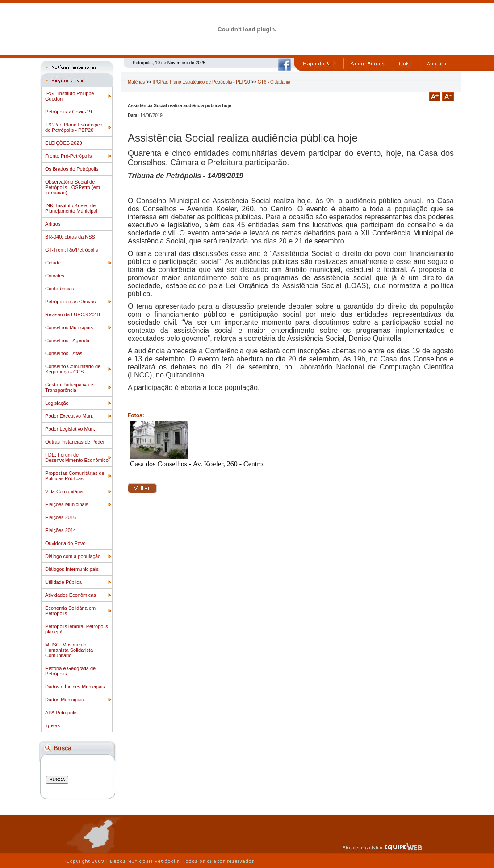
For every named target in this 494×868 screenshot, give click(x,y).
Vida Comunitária (64, 491)
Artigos (53, 224)
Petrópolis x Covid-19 (69, 112)
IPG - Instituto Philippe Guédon (69, 96)
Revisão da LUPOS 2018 (73, 314)
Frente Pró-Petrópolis (69, 156)
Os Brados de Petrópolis (72, 169)
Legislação (57, 403)
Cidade (53, 263)
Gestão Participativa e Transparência (69, 387)
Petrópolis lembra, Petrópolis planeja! (77, 629)
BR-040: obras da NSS (70, 237)
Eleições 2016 (61, 517)
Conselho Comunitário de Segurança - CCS (73, 369)
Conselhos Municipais (69, 327)
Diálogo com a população (73, 556)
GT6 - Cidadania (274, 82)
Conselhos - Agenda (67, 340)
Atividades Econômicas (71, 595)
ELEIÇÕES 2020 (64, 143)
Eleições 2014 (61, 530)
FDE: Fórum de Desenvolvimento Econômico (77, 457)
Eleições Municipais (67, 504)
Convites (55, 276)
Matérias (136, 82)
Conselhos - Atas (64, 353)
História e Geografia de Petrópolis (70, 671)
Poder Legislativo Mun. (70, 429)
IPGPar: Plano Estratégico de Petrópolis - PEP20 (74, 127)
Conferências (60, 289)
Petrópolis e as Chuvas (70, 302)
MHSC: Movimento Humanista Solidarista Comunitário (69, 650)
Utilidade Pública (63, 582)
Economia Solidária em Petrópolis (70, 611)
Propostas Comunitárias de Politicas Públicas (75, 476)
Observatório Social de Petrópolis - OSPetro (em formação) (73, 187)
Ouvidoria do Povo (65, 543)
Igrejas (52, 725)
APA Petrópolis (61, 713)
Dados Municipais (65, 700)
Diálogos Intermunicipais (72, 569)
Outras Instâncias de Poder (75, 442)
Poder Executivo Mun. (69, 416)
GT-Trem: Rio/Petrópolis (71, 250)
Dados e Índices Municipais (75, 687)
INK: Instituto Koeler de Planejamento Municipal (71, 208)
